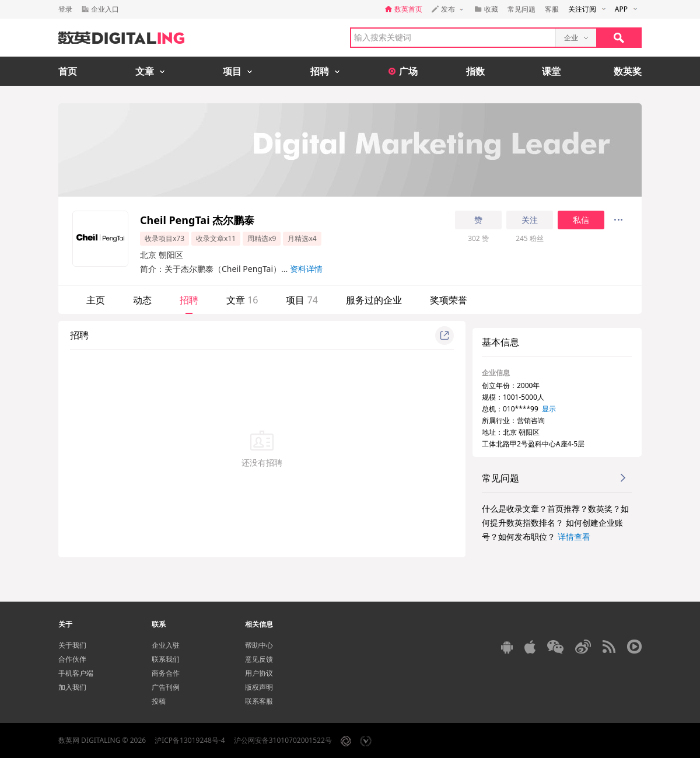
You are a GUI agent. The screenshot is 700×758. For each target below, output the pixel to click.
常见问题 (521, 9)
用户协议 (259, 673)
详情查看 (574, 537)
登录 (65, 9)
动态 (142, 300)
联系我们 (166, 659)
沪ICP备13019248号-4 (190, 740)
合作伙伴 (72, 659)
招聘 (189, 300)
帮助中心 (259, 645)
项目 (302, 300)
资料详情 (306, 269)
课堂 (551, 71)
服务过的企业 (374, 300)
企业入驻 (166, 645)
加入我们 (72, 687)
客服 (552, 9)
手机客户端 (76, 673)
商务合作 (166, 673)
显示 (549, 409)
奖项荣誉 (449, 300)
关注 (530, 220)
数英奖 (628, 71)
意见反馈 (259, 659)
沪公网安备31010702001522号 (283, 740)
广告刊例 (166, 687)
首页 (68, 71)
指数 (475, 71)
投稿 (159, 701)
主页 (96, 300)
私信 (581, 220)
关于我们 (72, 645)
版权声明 (259, 687)
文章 (242, 300)
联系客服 (259, 701)
